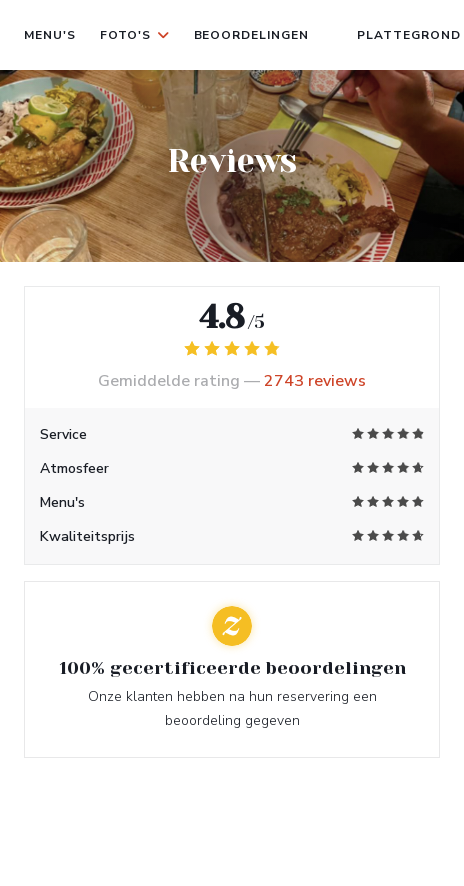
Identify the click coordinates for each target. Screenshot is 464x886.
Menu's (50, 35)
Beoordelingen (251, 35)
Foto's (135, 35)
